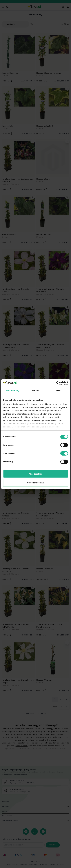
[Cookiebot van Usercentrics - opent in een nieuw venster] (56, 383)
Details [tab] (36, 390)
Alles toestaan (36, 474)
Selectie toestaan (35, 483)
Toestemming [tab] (13, 390)
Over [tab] (58, 390)
